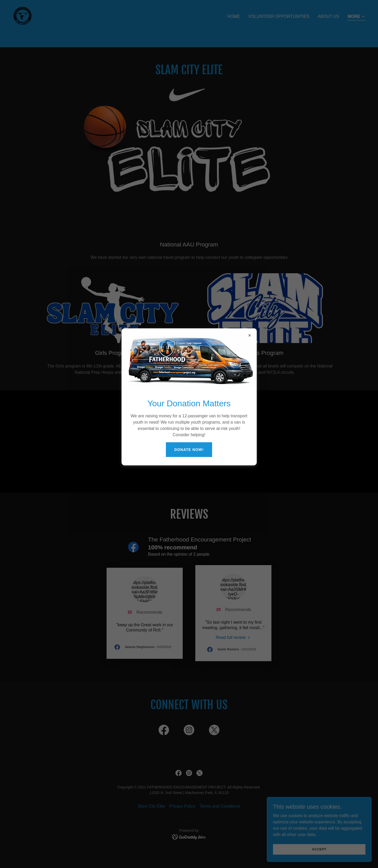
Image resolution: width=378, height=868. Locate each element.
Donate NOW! (189, 450)
